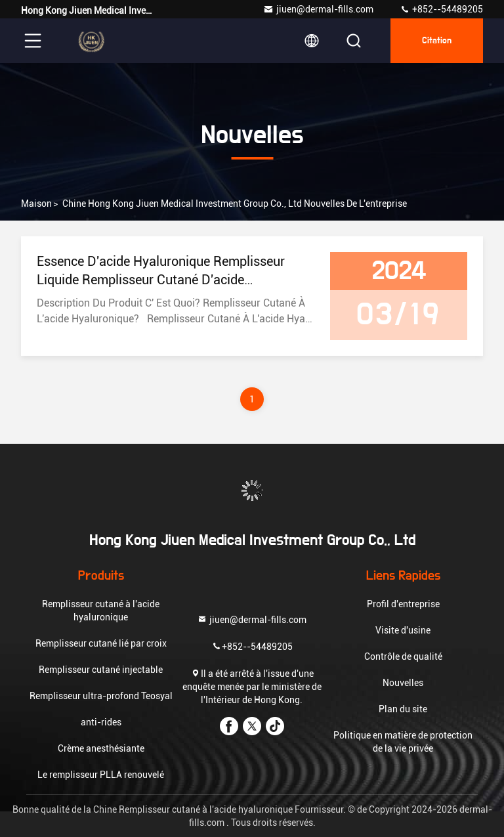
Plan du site (403, 709)
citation (437, 41)
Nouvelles (403, 683)
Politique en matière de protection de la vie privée (403, 742)
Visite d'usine (403, 630)
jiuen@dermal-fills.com (318, 9)
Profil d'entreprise (403, 604)
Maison (36, 204)
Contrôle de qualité (403, 656)
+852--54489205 (441, 9)
